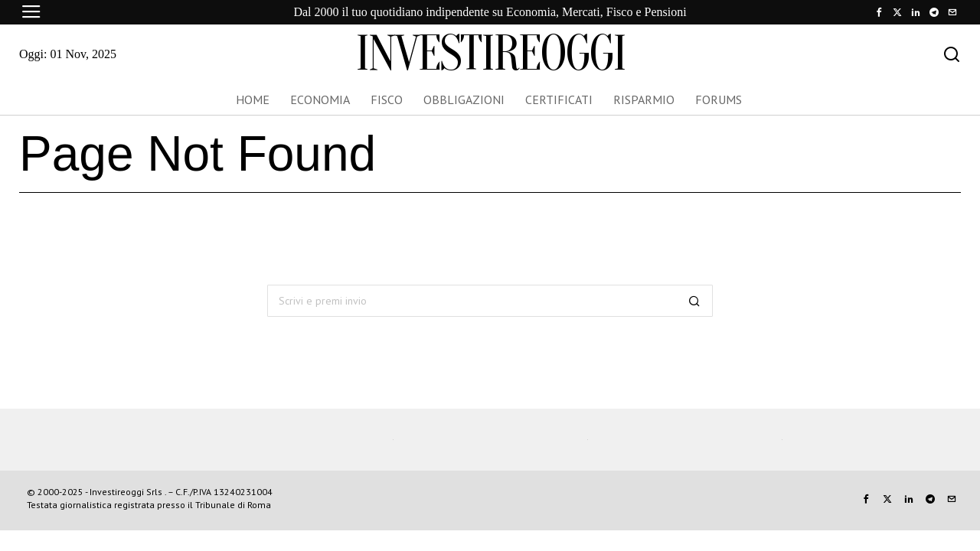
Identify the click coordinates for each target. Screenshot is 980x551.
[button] (694, 301)
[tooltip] (879, 12)
